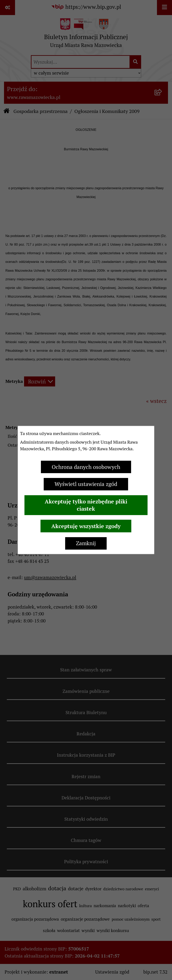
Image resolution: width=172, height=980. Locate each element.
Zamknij (86, 543)
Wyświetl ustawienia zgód (86, 484)
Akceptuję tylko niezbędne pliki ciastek (86, 505)
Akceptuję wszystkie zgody (86, 526)
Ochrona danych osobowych (86, 467)
